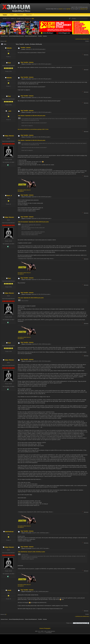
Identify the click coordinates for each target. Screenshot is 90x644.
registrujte (68, 9)
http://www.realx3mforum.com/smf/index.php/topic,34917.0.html (33, 129)
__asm (9, 111)
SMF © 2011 (44, 631)
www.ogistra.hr (21, 191)
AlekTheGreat (9, 532)
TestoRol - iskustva (26, 48)
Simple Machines (51, 631)
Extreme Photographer (45, 628)
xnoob (9, 590)
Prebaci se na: (70, 623)
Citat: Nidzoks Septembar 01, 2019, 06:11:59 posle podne (32, 116)
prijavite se (61, 9)
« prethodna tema (79, 39)
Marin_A (9, 196)
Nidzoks (9, 48)
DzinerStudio (49, 633)
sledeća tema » (86, 39)
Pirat (9, 63)
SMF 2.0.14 (38, 631)
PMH (33, 19)
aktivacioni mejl (84, 9)
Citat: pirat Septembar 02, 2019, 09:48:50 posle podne (31, 298)
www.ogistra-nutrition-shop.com (24, 190)
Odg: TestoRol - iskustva (27, 62)
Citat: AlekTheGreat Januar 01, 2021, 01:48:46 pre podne (31, 552)
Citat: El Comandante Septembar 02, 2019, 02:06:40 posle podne (33, 222)
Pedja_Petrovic (9, 136)
